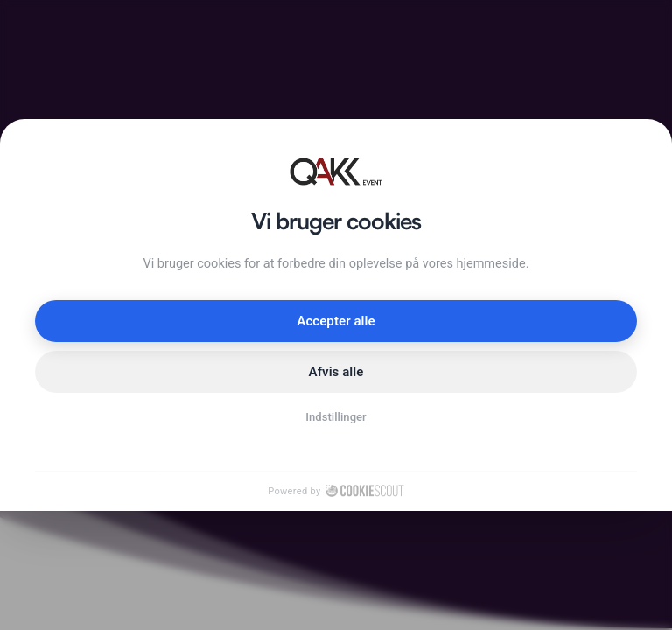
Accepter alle (336, 321)
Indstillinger (336, 417)
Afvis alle (336, 372)
